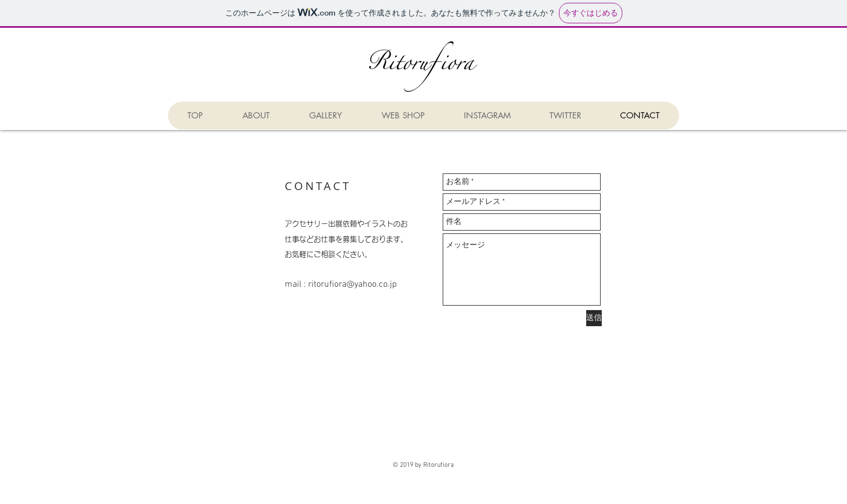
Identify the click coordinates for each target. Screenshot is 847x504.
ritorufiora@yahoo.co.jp (353, 285)
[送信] (594, 318)
